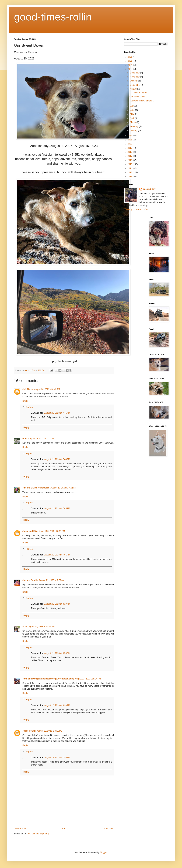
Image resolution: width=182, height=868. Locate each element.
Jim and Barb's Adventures (36, 488)
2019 (130, 148)
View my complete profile (136, 209)
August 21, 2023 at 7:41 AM (57, 413)
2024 (130, 65)
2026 (130, 57)
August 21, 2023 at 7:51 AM (57, 555)
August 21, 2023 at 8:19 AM (57, 604)
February (134, 126)
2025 (130, 61)
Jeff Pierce (28, 389)
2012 (130, 176)
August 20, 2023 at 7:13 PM (41, 439)
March (133, 122)
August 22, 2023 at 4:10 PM (49, 731)
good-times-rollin (53, 17)
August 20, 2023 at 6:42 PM (47, 389)
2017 (130, 156)
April (132, 118)
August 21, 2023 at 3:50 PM (57, 653)
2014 (130, 168)
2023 (130, 69)
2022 (130, 136)
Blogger (104, 852)
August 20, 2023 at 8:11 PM (52, 531)
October (134, 81)
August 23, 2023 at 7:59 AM (57, 757)
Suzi (25, 627)
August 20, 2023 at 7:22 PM (63, 488)
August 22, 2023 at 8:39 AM (57, 705)
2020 (130, 144)
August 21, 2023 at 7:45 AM (57, 508)
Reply (25, 401)
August (134, 89)
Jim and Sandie (30, 580)
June (133, 110)
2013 (130, 172)
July (132, 106)
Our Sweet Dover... (138, 97)
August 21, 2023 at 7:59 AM (52, 580)
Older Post (108, 829)
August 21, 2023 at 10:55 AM (41, 627)
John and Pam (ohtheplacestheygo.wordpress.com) (48, 679)
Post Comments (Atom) (38, 834)
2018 (130, 152)
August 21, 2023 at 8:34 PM (88, 679)
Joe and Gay (149, 189)
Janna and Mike (30, 531)
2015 (130, 164)
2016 (130, 160)
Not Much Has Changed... (142, 101)
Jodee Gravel (29, 731)
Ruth (25, 439)
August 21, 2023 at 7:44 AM (57, 459)
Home (64, 829)
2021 (130, 140)
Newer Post (20, 829)
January (134, 130)
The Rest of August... (139, 93)
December (135, 73)
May (132, 114)
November (135, 77)
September (135, 85)
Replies (29, 407)
